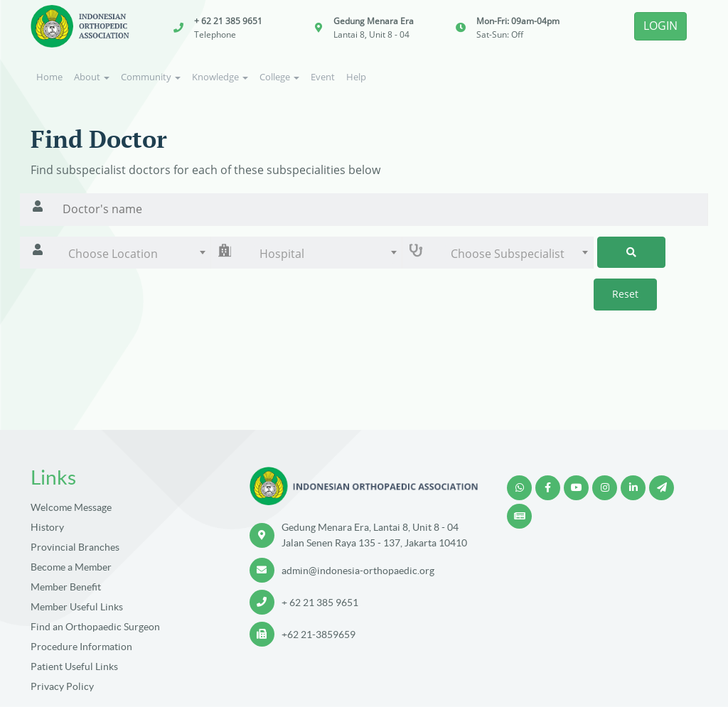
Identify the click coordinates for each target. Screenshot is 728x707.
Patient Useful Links (74, 666)
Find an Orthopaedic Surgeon (95, 627)
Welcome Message (71, 507)
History (47, 527)
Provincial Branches (75, 547)
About (92, 77)
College (279, 77)
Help (356, 77)
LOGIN (660, 26)
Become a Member (71, 567)
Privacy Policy (62, 686)
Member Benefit (66, 587)
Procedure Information (81, 647)
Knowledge (220, 77)
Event (323, 77)
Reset (625, 294)
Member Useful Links (77, 607)
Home (49, 77)
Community (151, 77)
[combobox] (133, 254)
